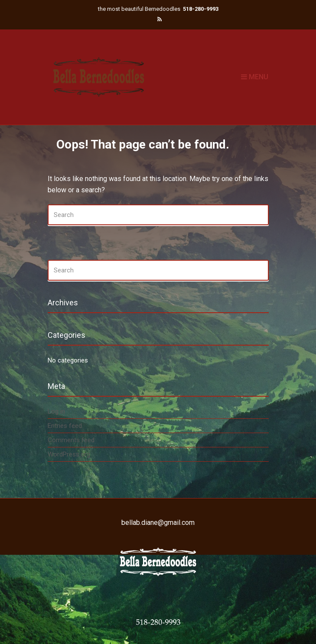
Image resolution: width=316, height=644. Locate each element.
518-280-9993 (201, 9)
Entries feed (65, 426)
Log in (56, 411)
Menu (255, 77)
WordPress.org (69, 454)
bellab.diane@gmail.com (158, 523)
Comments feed (71, 440)
